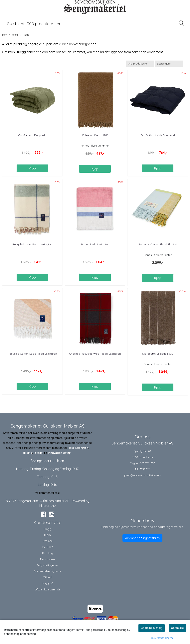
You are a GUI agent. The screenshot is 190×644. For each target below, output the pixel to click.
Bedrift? (47, 547)
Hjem (4, 35)
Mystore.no (48, 506)
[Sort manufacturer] (140, 64)
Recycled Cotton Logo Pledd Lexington (32, 354)
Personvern (47, 559)
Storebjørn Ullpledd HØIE (158, 354)
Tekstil (14, 35)
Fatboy (38, 453)
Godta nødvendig (152, 628)
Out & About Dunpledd (32, 135)
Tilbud (47, 577)
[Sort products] (169, 64)
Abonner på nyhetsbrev (142, 538)
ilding (29, 453)
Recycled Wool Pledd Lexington (32, 244)
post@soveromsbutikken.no (142, 475)
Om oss (48, 541)
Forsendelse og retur (48, 571)
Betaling (48, 553)
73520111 (145, 469)
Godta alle (177, 628)
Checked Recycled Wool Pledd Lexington (95, 354)
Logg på (48, 583)
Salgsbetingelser (47, 565)
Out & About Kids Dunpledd (158, 135)
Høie (71, 448)
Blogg (47, 529)
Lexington (82, 448)
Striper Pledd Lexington (95, 244)
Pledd (25, 35)
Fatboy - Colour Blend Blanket (158, 244)
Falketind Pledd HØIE (95, 135)
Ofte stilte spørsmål (47, 589)
